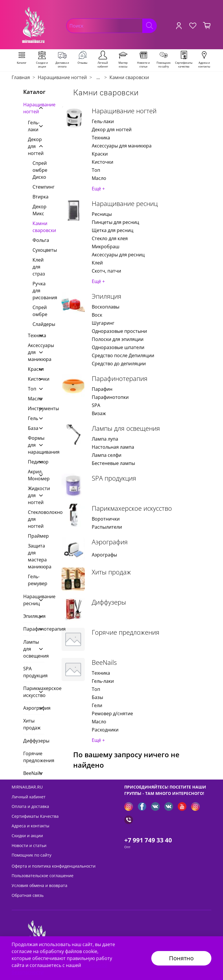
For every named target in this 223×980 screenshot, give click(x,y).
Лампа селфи (107, 455)
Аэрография (110, 542)
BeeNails (104, 662)
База (32, 428)
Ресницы (102, 214)
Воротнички (106, 519)
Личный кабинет (29, 797)
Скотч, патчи (106, 271)
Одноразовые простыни (119, 331)
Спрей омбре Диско (38, 170)
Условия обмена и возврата (39, 885)
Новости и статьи (29, 845)
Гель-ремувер (36, 580)
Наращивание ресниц (125, 204)
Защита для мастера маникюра (36, 556)
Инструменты (32, 408)
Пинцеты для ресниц (115, 222)
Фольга (38, 240)
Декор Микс (38, 210)
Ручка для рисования (38, 291)
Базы (97, 697)
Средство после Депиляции (123, 355)
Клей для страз (38, 267)
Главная (21, 77)
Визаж (99, 413)
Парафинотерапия (120, 378)
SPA (96, 405)
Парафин (102, 389)
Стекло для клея (110, 238)
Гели (97, 705)
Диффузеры (109, 602)
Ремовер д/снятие (112, 713)
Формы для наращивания (32, 445)
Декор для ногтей (112, 129)
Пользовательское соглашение (43, 876)
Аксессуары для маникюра (122, 146)
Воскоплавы (106, 307)
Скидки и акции (27, 836)
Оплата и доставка (30, 806)
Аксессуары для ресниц (118, 255)
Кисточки (102, 162)
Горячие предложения (126, 632)
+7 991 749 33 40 (148, 840)
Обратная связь (28, 895)
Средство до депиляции (119, 364)
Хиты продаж (111, 572)
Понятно (181, 958)
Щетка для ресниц (113, 230)
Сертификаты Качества (35, 816)
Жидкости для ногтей (32, 495)
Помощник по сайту (32, 855)
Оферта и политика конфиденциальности (54, 866)
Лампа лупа (105, 439)
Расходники (105, 730)
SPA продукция (114, 478)
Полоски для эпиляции (118, 339)
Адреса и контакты (30, 826)
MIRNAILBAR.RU (27, 787)
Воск (97, 315)
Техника (101, 138)
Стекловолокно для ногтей (36, 519)
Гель (32, 418)
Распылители (107, 527)
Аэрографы (104, 555)
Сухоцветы (38, 250)
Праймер (36, 536)
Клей (97, 263)
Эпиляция (107, 296)
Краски (100, 154)
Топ (96, 170)
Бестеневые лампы (113, 463)
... (98, 77)
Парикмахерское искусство (132, 508)
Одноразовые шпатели (118, 347)
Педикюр (32, 462)
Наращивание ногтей (62, 77)
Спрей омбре (38, 311)
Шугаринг (103, 323)
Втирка (38, 197)
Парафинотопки (110, 397)
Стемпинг (38, 187)
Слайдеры (38, 324)
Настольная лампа (113, 447)
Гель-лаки (103, 121)
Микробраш (106, 247)
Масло (99, 178)
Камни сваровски (38, 227)
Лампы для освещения (126, 428)
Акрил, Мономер (32, 475)
